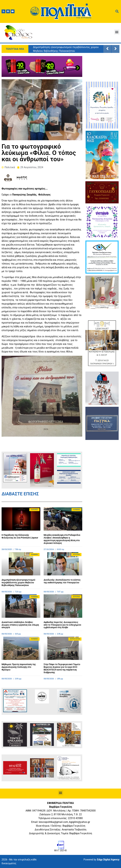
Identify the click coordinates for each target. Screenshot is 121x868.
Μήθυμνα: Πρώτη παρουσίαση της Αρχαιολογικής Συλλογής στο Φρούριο (19, 667)
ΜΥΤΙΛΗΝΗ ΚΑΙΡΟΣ (102, 68)
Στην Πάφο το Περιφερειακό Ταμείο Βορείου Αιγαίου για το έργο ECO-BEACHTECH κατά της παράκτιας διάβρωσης (62, 668)
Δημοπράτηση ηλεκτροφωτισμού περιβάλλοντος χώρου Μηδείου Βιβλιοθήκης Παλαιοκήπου (66, 49)
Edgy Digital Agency (108, 860)
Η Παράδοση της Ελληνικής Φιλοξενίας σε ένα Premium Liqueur (20, 536)
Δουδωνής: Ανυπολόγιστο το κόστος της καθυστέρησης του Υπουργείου (62, 581)
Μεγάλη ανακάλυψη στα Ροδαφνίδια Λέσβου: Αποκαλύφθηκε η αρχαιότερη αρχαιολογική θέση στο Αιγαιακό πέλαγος (62, 539)
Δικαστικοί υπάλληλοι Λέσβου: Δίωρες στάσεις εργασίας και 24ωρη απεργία (20, 625)
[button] (117, 32)
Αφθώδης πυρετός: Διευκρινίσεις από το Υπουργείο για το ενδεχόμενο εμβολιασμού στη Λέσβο (62, 625)
